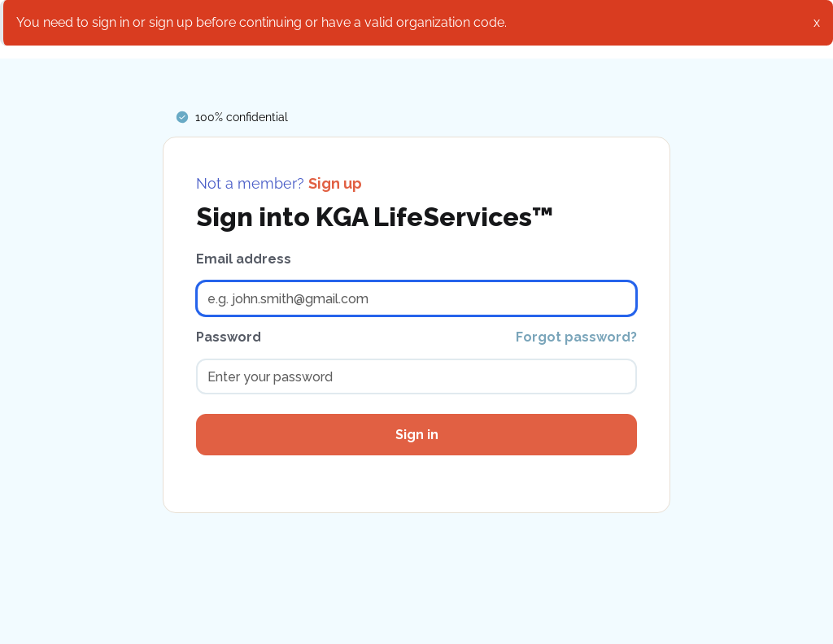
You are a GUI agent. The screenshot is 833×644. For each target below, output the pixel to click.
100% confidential (242, 117)
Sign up (335, 184)
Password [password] (229, 337)
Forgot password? (576, 337)
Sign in (417, 435)
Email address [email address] (244, 259)
